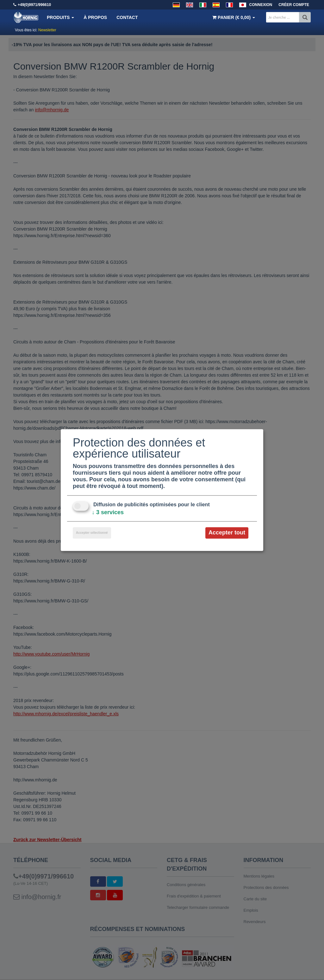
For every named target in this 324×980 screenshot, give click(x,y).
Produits (60, 17)
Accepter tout (227, 533)
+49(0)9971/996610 (34, 5)
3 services (108, 513)
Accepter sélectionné (92, 533)
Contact (127, 17)
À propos (95, 17)
